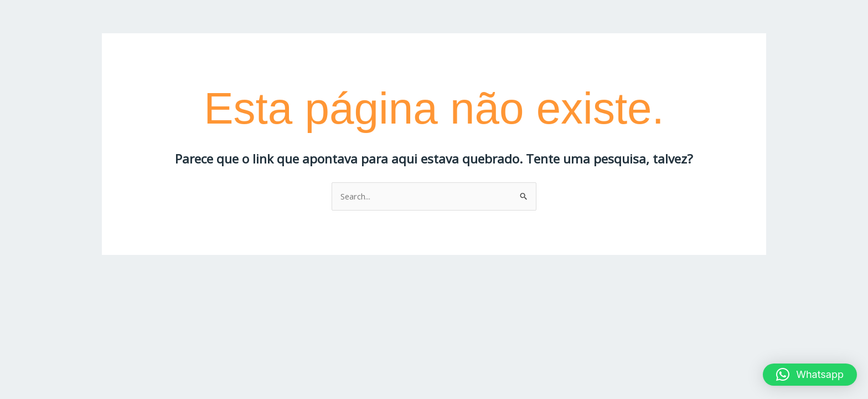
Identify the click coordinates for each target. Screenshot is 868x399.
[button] (810, 375)
